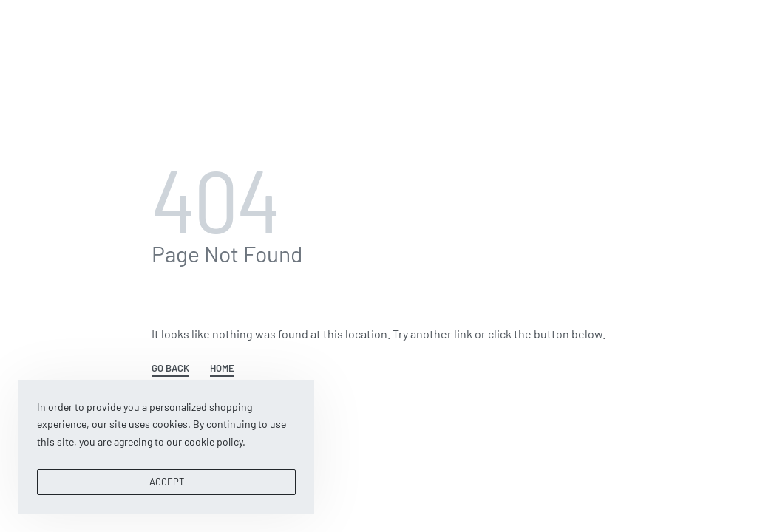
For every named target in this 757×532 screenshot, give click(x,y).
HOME (222, 369)
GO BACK (170, 369)
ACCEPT (167, 482)
